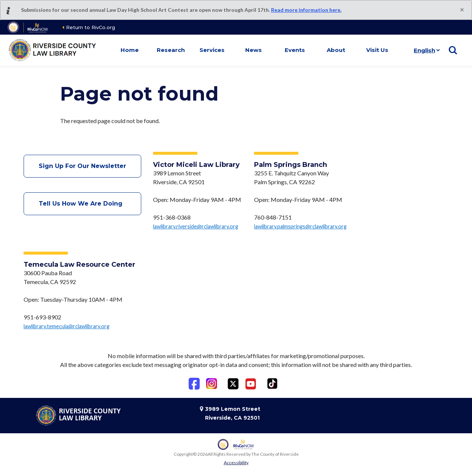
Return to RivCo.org (91, 27)
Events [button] (295, 50)
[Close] (462, 9)
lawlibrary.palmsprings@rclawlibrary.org (300, 226)
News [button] (254, 50)
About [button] (336, 50)
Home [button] (130, 50)
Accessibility (236, 463)
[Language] (425, 50)
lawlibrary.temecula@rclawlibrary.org (67, 326)
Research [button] (171, 50)
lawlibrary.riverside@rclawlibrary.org (196, 226)
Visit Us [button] (377, 50)
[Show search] (453, 50)
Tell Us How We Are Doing (82, 204)
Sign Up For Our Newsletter (82, 166)
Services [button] (212, 50)
